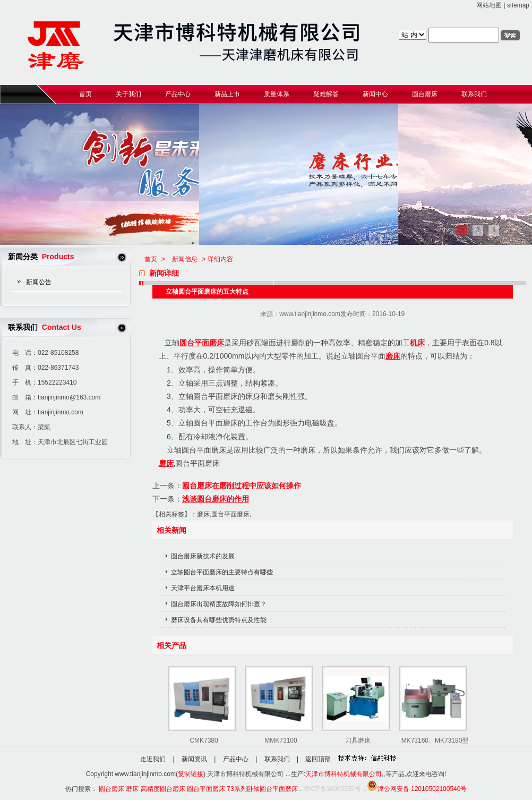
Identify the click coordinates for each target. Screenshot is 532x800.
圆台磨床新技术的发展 (203, 556)
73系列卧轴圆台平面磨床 (262, 789)
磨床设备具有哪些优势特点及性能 (219, 620)
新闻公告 (39, 282)
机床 (417, 343)
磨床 (393, 356)
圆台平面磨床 (202, 343)
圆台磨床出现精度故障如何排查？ (219, 604)
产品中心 (236, 759)
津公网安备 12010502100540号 (417, 789)
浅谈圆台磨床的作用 (216, 499)
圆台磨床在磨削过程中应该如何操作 (242, 486)
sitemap (518, 5)
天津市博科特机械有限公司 (344, 774)
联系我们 (277, 759)
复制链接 (191, 774)
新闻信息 (185, 259)
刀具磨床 (358, 741)
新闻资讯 (194, 759)
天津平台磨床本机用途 (203, 588)
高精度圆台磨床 (163, 789)
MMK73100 (281, 741)
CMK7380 (204, 741)
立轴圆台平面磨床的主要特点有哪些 (222, 572)
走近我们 (153, 759)
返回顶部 (318, 759)
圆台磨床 (111, 789)
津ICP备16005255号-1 (335, 789)
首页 (151, 259)
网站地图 (489, 5)
